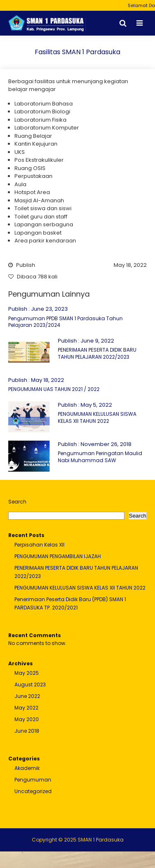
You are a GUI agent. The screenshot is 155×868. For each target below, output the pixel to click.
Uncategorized (33, 791)
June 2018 (27, 731)
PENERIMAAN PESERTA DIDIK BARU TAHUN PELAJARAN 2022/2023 (97, 353)
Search (17, 502)
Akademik (27, 768)
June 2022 (27, 696)
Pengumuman (33, 780)
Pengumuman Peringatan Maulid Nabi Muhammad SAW (100, 457)
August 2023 (30, 685)
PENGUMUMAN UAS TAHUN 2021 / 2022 (54, 389)
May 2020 (27, 719)
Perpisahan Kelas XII (39, 545)
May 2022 (26, 708)
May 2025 (27, 673)
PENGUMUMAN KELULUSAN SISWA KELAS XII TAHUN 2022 (97, 417)
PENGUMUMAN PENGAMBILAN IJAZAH (58, 556)
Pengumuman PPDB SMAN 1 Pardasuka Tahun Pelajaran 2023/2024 (66, 322)
